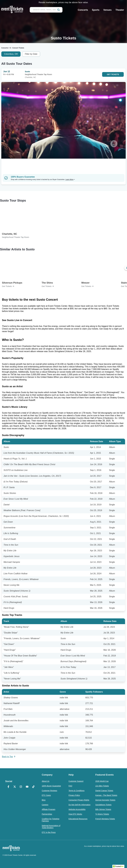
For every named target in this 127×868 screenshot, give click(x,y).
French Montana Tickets (105, 819)
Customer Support (76, 781)
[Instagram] (21, 787)
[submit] (59, 10)
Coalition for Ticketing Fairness (51, 820)
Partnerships (47, 814)
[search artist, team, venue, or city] (46, 10)
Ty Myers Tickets (102, 814)
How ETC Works (75, 814)
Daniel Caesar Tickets (104, 791)
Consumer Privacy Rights (79, 800)
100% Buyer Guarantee (51, 786)
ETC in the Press (49, 832)
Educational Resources (78, 819)
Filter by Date (31, 54)
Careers (45, 805)
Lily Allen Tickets (102, 786)
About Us (46, 781)
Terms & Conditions (77, 791)
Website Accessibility (77, 809)
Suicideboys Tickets (103, 805)
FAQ (70, 786)
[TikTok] (33, 787)
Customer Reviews (49, 791)
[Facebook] (8, 787)
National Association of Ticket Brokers (51, 827)
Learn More (70, 180)
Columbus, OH (11, 54)
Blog (44, 800)
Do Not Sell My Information (80, 805)
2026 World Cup (102, 781)
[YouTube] (27, 787)
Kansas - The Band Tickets (106, 795)
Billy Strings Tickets (103, 809)
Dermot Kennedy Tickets (105, 800)
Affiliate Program (49, 809)
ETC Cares (46, 795)
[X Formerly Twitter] (15, 787)
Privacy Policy (74, 795)
